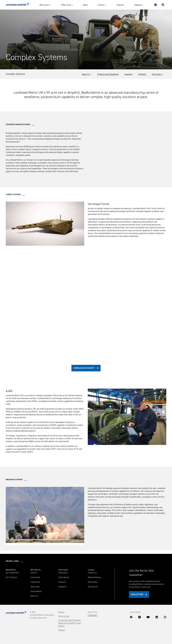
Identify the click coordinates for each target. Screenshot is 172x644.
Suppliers (138, 5)
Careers (101, 5)
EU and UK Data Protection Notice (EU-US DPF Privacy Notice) (70, 623)
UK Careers (157, 74)
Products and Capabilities (108, 74)
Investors (120, 5)
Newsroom (35, 586)
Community (35, 577)
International (64, 577)
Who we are (44, 5)
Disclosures (93, 586)
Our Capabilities (12, 572)
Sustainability (36, 591)
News (85, 5)
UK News (142, 74)
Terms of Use (64, 616)
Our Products (11, 577)
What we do (66, 5)
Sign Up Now (137, 594)
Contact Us (92, 572)
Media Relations (94, 577)
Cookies (62, 630)
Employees (63, 572)
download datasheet (84, 368)
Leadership (35, 582)
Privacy (61, 612)
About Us (86, 74)
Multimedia (93, 582)
